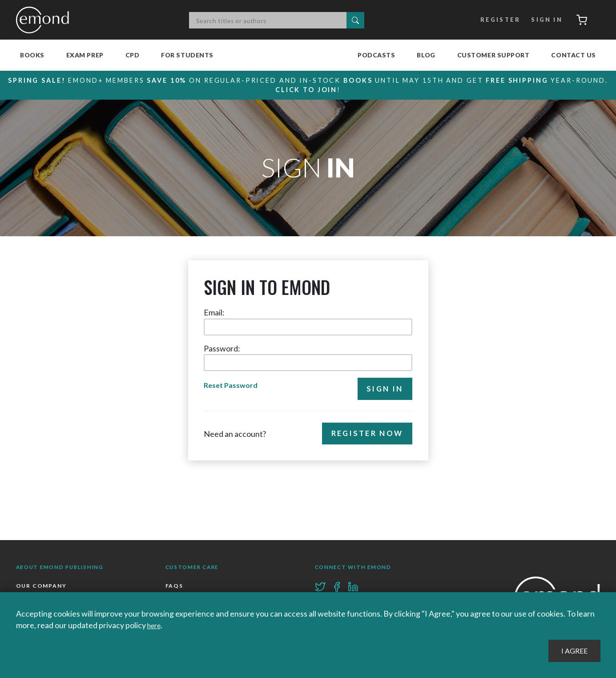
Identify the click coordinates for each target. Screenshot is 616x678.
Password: (222, 348)
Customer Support (493, 55)
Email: (214, 312)
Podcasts (376, 55)
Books (32, 55)
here (155, 625)
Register (495, 20)
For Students (187, 55)
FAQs (175, 587)
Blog (426, 55)
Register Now (364, 436)
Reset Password (232, 386)
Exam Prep (85, 55)
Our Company (42, 587)
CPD (133, 55)
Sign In (542, 20)
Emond (45, 20)
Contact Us (574, 55)
